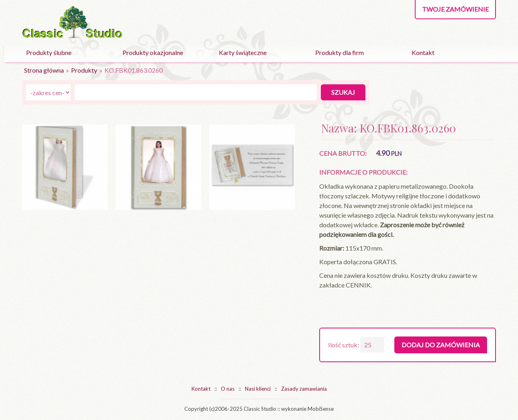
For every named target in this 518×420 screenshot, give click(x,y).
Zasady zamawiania (304, 389)
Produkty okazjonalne (153, 52)
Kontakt (423, 52)
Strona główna (44, 70)
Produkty (84, 70)
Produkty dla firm (340, 52)
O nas (228, 389)
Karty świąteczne (243, 52)
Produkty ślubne (49, 52)
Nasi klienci (258, 389)
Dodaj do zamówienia (441, 345)
